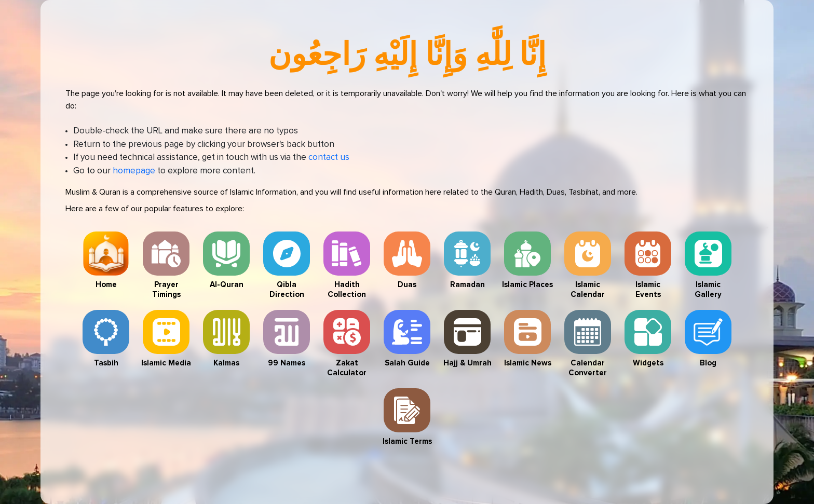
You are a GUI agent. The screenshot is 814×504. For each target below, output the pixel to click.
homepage (134, 171)
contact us (329, 158)
